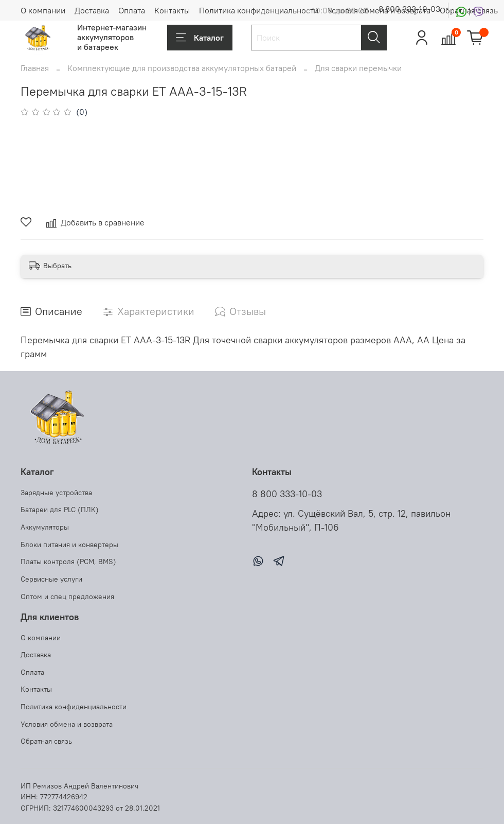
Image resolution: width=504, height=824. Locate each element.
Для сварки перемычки (358, 68)
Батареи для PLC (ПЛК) (60, 510)
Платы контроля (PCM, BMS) (68, 562)
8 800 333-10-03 (409, 9)
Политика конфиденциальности (259, 10)
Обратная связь (46, 741)
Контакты (172, 10)
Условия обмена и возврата (67, 724)
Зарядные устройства (56, 493)
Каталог (200, 38)
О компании (43, 10)
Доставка (92, 10)
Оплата (132, 10)
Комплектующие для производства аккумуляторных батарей (182, 68)
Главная (35, 68)
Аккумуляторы (45, 527)
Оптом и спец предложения (67, 597)
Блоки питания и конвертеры (69, 545)
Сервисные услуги (51, 579)
